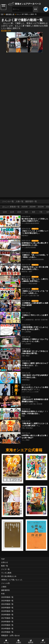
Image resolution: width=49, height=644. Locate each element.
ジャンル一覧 (8, 201)
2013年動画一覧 (7, 632)
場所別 (31, 642)
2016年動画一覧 (7, 622)
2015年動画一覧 (7, 625)
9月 (27, 212)
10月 (19, 212)
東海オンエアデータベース (28, 4)
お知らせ (5, 562)
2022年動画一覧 (7, 601)
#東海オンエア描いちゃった (12, 580)
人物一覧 (20, 201)
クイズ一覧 (5, 569)
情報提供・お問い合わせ (10, 635)
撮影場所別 (5, 590)
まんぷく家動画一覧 (11, 207)
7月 (41, 212)
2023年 (41, 207)
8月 (34, 212)
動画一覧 (5, 566)
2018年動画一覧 (7, 615)
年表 (3, 594)
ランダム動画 (6, 573)
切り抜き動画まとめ (9, 576)
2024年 (33, 207)
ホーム (6, 642)
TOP (2, 14)
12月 (5, 212)
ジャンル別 (5, 583)
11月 (12, 212)
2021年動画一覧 (7, 604)
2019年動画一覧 (7, 611)
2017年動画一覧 (7, 618)
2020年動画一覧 (7, 608)
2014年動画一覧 (7, 629)
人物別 (4, 587)
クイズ (43, 642)
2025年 (25, 207)
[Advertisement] (24, 170)
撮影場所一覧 (10, 14)
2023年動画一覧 (7, 597)
